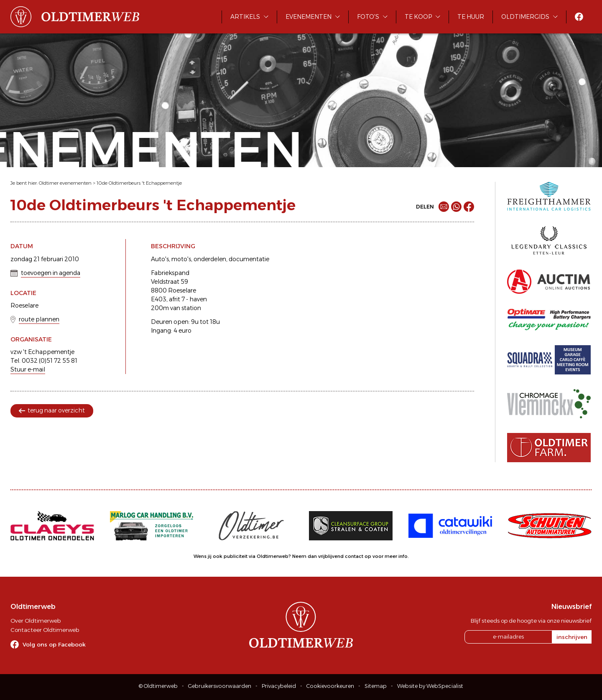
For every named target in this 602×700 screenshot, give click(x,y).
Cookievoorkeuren (330, 686)
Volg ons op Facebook (54, 644)
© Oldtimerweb (158, 686)
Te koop (418, 17)
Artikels (245, 17)
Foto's (368, 17)
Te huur (471, 17)
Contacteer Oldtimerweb (45, 630)
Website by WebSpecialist (430, 686)
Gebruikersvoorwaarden (220, 686)
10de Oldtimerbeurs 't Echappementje (139, 183)
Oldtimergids (525, 17)
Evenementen (309, 17)
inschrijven (572, 637)
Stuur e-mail (28, 369)
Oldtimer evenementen (65, 183)
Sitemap (376, 686)
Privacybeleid (279, 686)
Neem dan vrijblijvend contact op (332, 556)
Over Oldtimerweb (36, 621)
